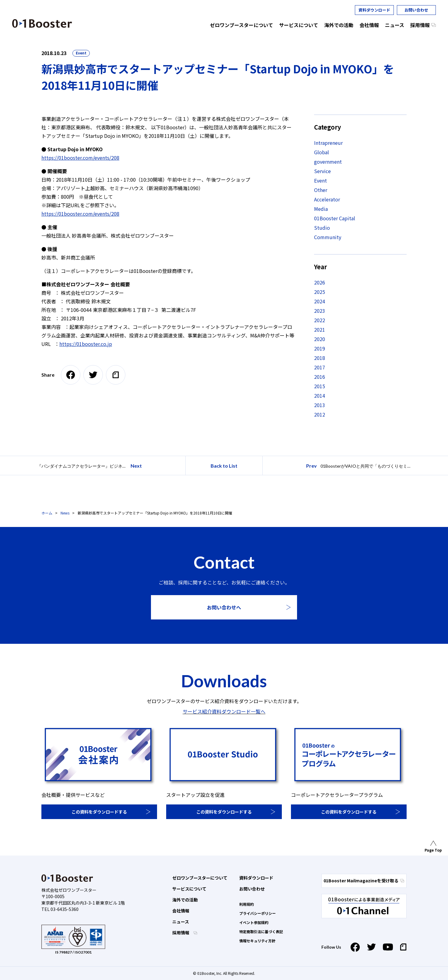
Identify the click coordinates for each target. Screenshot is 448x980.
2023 (320, 311)
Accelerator (327, 199)
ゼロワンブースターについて (200, 878)
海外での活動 (185, 900)
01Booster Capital (335, 218)
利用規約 (247, 904)
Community (328, 237)
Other (321, 190)
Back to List (224, 466)
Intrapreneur (328, 143)
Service (322, 171)
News (65, 513)
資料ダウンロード (374, 10)
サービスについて (189, 889)
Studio (322, 228)
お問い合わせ (416, 10)
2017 (320, 367)
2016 (320, 377)
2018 (320, 358)
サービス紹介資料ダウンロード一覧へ (224, 711)
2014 (320, 396)
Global (322, 152)
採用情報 (181, 933)
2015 (320, 386)
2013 (320, 405)
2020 (320, 339)
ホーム (47, 513)
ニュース (181, 922)
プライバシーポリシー (257, 913)
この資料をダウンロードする (99, 812)
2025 (320, 292)
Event (81, 53)
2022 (320, 320)
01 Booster (42, 23)
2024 (320, 301)
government (328, 162)
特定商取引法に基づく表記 (261, 931)
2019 (320, 348)
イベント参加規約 (254, 922)
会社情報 (181, 911)
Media (321, 209)
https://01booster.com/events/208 (80, 158)
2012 (320, 414)
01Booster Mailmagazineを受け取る (364, 881)
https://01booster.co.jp (86, 344)
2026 (320, 282)
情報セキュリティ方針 (257, 941)
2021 (320, 330)
